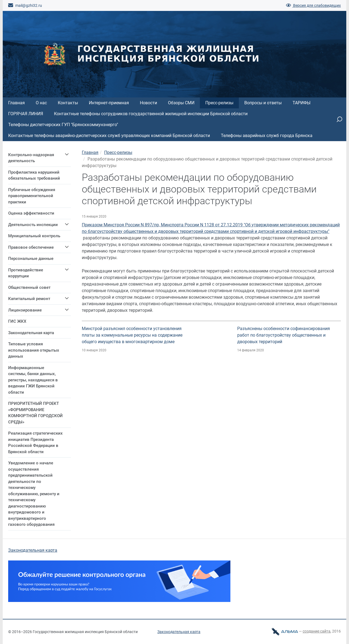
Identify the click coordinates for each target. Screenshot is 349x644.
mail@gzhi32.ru (25, 5)
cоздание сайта (317, 631)
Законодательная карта (33, 550)
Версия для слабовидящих (313, 5)
